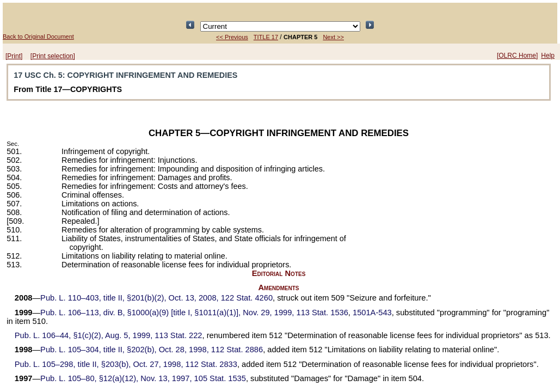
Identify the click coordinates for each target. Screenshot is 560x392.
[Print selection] (53, 56)
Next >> (333, 37)
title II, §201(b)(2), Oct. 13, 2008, (156, 298)
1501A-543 (372, 313)
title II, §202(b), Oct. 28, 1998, (152, 350)
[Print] (14, 56)
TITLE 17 (266, 37)
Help (548, 56)
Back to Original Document (38, 36)
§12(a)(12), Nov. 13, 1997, (143, 378)
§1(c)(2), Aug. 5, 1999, (109, 335)
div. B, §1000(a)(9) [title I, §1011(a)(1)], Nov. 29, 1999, (194, 313)
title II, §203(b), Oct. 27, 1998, (126, 364)
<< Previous (232, 37)
